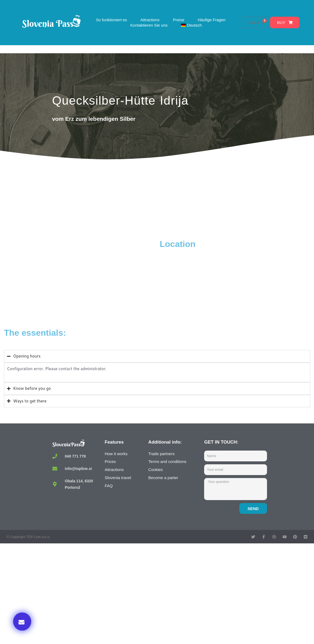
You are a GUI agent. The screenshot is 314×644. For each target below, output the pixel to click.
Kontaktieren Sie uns (149, 25)
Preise (179, 20)
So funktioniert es (111, 20)
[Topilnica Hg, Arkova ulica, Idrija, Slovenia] (81, 279)
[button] (22, 622)
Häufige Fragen (212, 20)
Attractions (150, 20)
